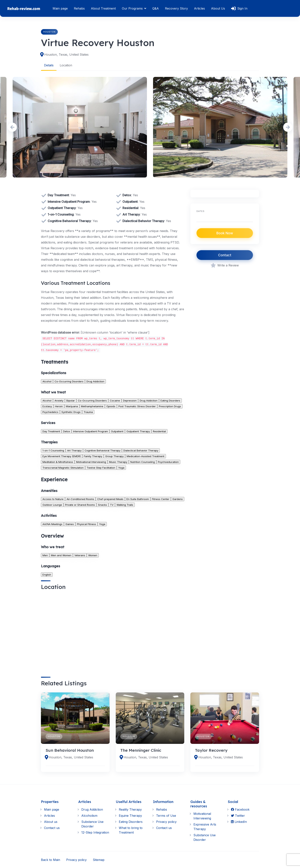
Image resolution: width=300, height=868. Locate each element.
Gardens (178, 499)
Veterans (80, 555)
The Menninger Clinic (141, 750)
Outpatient (117, 431)
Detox (67, 431)
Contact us (52, 828)
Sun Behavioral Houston (70, 750)
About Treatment (103, 8)
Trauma (88, 412)
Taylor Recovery (211, 750)
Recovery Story (176, 8)
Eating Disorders (170, 401)
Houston (49, 32)
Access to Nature (53, 499)
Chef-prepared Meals (110, 499)
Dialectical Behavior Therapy (141, 450)
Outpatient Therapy (138, 431)
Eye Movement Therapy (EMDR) (62, 456)
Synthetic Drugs (71, 412)
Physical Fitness (86, 524)
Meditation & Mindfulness (58, 462)
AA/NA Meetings (52, 524)
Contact (225, 255)
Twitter (238, 815)
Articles (199, 8)
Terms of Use (166, 815)
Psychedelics (50, 412)
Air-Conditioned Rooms (80, 499)
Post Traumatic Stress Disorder (137, 406)
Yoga (121, 468)
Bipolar (71, 401)
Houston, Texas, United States (66, 55)
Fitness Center (161, 499)
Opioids (111, 406)
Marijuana (72, 406)
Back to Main (51, 860)
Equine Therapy (130, 815)
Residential (159, 431)
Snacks (102, 505)
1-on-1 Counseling (53, 450)
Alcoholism (89, 815)
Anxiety (59, 401)
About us (51, 822)
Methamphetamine (92, 406)
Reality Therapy (130, 809)
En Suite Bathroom (138, 499)
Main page (60, 8)
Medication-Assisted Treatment (146, 456)
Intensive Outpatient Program (90, 431)
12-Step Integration (95, 832)
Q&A (156, 8)
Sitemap (99, 860)
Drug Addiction (95, 381)
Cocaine (115, 401)
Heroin (59, 406)
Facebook (240, 809)
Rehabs (79, 8)
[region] (113, 630)
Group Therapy (114, 456)
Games (70, 524)
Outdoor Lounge (52, 505)
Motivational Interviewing (91, 462)
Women (93, 555)
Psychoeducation (168, 462)
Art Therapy (74, 450)
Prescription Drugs (170, 406)
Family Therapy (93, 456)
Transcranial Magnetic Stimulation (63, 468)
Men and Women (61, 555)
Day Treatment (51, 431)
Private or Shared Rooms (80, 505)
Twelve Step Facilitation (101, 468)
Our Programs (132, 8)
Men (45, 555)
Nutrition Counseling (143, 462)
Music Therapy (118, 462)
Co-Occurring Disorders (69, 381)
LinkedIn (239, 822)
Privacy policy (166, 822)
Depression (130, 401)
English (47, 574)
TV (112, 505)
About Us (218, 8)
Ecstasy (47, 406)
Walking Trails (125, 505)
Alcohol (47, 381)
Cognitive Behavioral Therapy (102, 450)
